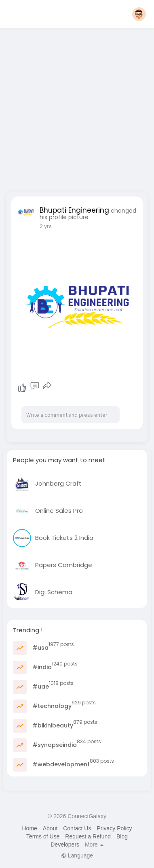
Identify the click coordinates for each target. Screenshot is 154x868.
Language (77, 855)
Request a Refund (88, 836)
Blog (122, 836)
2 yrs (46, 226)
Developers (65, 845)
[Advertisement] (76, 108)
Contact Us (77, 828)
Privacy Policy (114, 828)
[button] (139, 14)
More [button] (94, 845)
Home (29, 828)
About (50, 828)
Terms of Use (43, 836)
